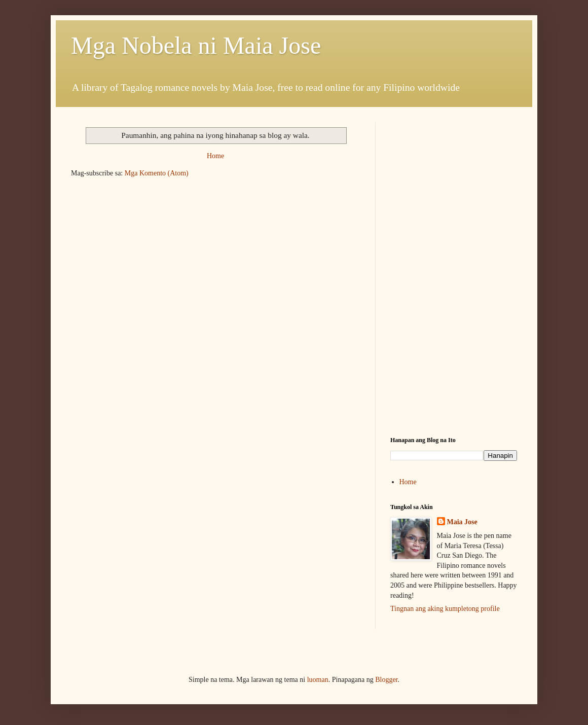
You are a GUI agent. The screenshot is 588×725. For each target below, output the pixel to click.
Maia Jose (462, 522)
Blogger (386, 680)
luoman (318, 680)
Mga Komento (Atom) (157, 173)
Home (215, 156)
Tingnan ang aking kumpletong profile (445, 609)
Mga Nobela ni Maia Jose (196, 45)
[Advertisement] (454, 279)
